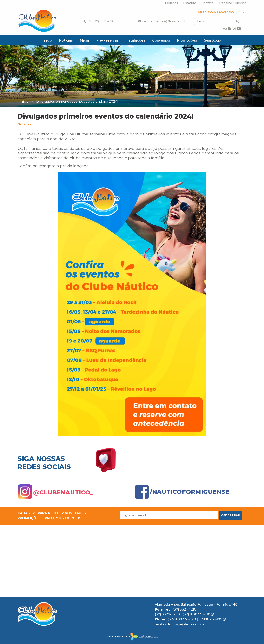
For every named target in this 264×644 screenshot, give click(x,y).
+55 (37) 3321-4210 (99, 21)
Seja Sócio (213, 40)
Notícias (66, 40)
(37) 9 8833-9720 (182, 619)
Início (48, 40)
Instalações (135, 40)
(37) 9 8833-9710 (198, 614)
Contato (207, 3)
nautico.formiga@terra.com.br (163, 21)
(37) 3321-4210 (184, 609)
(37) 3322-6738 (168, 614)
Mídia (84, 40)
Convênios (161, 40)
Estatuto (190, 3)
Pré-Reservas (107, 40)
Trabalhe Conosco (233, 3)
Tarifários (171, 3)
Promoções (187, 40)
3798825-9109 (212, 619)
